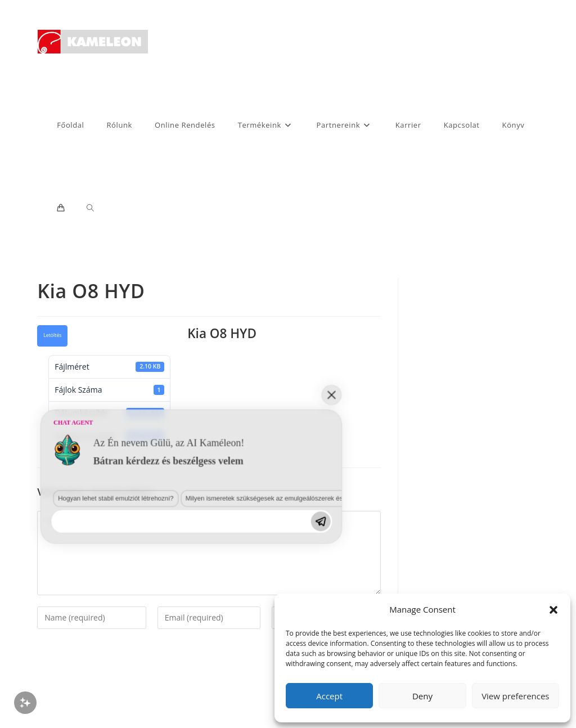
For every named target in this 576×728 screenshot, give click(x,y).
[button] (553, 610)
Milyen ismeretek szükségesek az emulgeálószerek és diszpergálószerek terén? (183, 608)
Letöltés (52, 335)
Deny (422, 696)
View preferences (515, 696)
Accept (329, 696)
